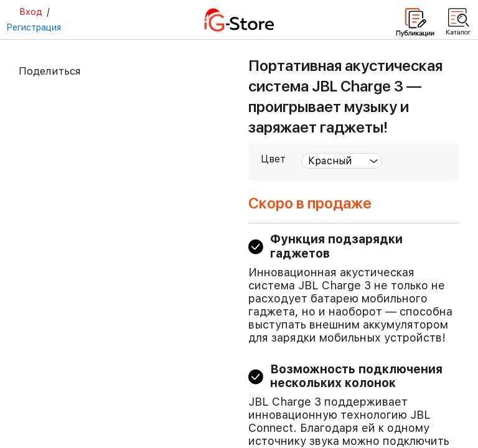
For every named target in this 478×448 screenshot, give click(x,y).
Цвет (273, 159)
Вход (31, 12)
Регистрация (34, 27)
